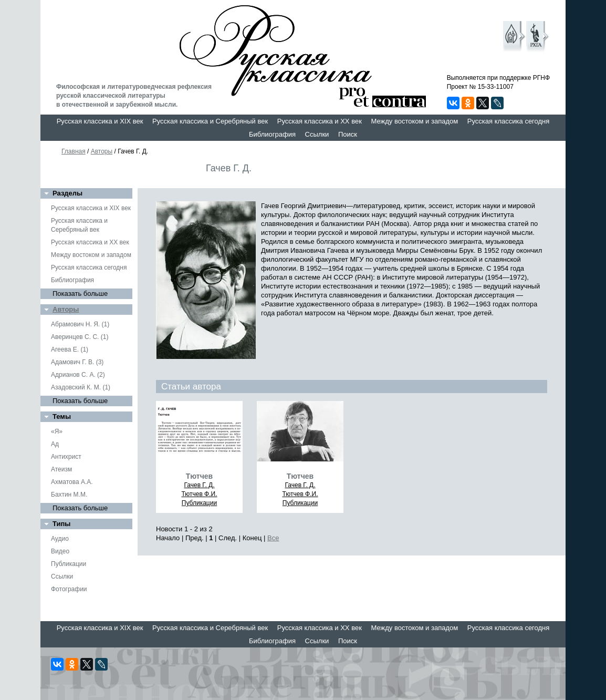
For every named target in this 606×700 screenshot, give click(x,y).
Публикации (69, 564)
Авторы (102, 151)
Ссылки (317, 134)
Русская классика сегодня (509, 121)
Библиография (272, 134)
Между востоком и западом (414, 121)
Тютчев (199, 476)
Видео (60, 551)
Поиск (348, 134)
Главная (74, 151)
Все (273, 538)
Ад (55, 444)
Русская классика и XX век (320, 121)
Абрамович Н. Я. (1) (80, 324)
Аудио (60, 539)
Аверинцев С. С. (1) (80, 337)
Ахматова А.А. (72, 482)
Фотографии (69, 589)
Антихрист (66, 457)
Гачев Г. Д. (199, 485)
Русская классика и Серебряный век (210, 121)
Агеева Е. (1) (70, 349)
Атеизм (61, 469)
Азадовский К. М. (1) (81, 387)
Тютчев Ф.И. (199, 494)
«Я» (57, 431)
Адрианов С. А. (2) (78, 375)
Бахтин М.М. (69, 495)
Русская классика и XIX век (100, 121)
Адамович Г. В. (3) (77, 362)
